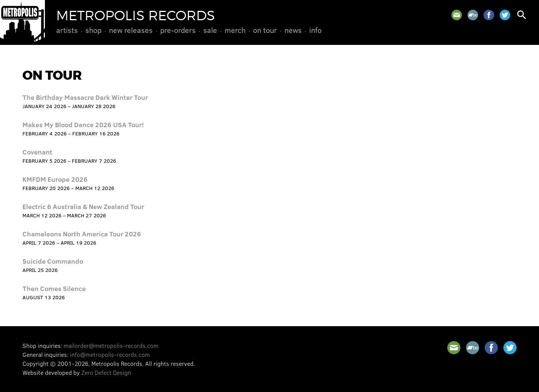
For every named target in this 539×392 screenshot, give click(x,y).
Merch (235, 30)
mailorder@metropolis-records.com (111, 345)
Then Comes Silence (54, 288)
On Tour (265, 30)
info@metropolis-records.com (110, 354)
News (293, 30)
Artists (67, 30)
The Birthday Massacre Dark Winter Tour (85, 97)
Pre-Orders (178, 30)
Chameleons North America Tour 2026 (82, 234)
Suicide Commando (53, 261)
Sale (210, 30)
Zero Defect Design (106, 372)
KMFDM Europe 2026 (55, 179)
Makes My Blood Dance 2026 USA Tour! (83, 125)
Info (315, 30)
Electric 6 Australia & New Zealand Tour (83, 206)
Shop (93, 30)
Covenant (37, 152)
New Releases (131, 30)
